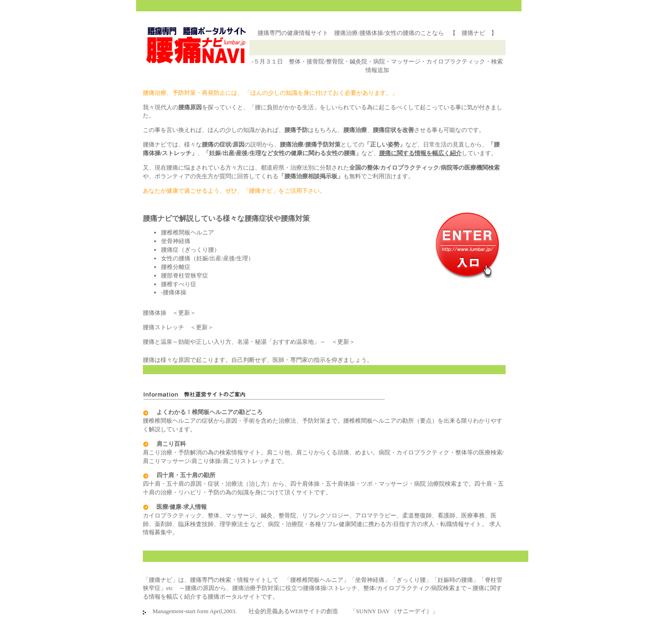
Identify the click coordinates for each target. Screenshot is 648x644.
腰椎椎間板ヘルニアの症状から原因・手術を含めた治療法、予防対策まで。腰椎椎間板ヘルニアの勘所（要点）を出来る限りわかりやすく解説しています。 (323, 421)
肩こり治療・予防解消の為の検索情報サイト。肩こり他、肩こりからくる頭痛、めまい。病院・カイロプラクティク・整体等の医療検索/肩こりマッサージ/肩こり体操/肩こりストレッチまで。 (324, 452)
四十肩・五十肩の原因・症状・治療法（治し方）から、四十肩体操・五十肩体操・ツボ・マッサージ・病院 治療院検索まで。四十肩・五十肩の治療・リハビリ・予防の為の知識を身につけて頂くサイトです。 (323, 484)
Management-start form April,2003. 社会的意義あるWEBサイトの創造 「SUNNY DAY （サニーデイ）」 (293, 611)
